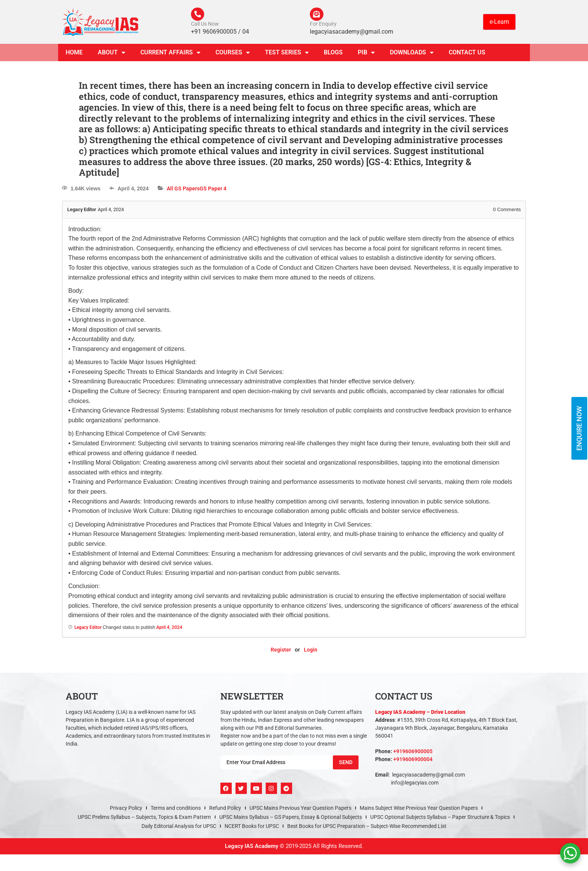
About (112, 54)
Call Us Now (205, 26)
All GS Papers (183, 190)
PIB (366, 54)
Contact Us (467, 54)
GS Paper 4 (213, 190)
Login (311, 652)
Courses (233, 54)
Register (281, 652)
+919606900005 (413, 753)
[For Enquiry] (317, 15)
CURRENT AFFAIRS (170, 54)
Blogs (333, 54)
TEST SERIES (287, 54)
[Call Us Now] (199, 15)
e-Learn (499, 22)
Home (74, 54)
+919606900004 (413, 761)
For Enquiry (323, 26)
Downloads (412, 54)
